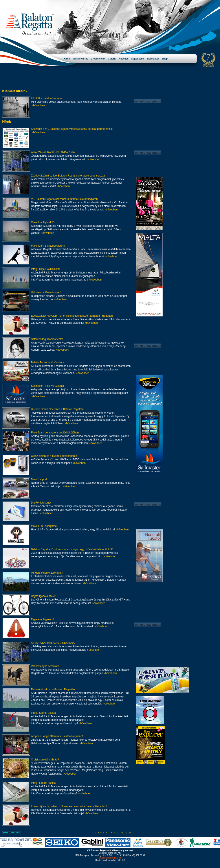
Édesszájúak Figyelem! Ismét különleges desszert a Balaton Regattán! (72, 316)
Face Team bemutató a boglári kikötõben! (55, 433)
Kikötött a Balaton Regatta (46, 98)
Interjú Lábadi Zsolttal (44, 783)
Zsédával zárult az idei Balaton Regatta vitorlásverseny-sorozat (68, 176)
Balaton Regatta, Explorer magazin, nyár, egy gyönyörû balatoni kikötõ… (73, 549)
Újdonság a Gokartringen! (46, 292)
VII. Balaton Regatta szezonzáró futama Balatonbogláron (64, 199)
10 (118, 833)
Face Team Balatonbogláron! (48, 246)
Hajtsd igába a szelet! (44, 596)
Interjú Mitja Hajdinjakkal (45, 269)
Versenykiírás (82, 59)
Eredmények (99, 59)
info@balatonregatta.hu (110, 858)
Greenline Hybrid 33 (43, 222)
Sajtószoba (139, 59)
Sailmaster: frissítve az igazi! (48, 386)
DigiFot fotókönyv (41, 503)
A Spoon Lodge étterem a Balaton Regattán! (57, 736)
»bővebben (38, 105)
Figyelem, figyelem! (42, 619)
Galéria (114, 59)
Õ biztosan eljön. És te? (45, 760)
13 (130, 833)
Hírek (68, 59)
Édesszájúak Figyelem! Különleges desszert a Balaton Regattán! (69, 806)
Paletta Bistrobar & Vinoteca (48, 362)
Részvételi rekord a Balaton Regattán (53, 690)
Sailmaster (154, 59)
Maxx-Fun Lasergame (44, 526)
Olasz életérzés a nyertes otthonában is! (55, 456)
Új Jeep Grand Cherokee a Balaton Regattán (57, 409)
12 (126, 833)
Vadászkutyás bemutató (45, 666)
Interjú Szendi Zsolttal (44, 713)
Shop (165, 59)
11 (122, 833)
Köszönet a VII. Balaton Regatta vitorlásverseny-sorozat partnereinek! (72, 129)
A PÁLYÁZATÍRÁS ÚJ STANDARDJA (53, 152)
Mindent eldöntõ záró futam (47, 573)
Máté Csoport (39, 479)
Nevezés (125, 59)
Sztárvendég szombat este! (47, 339)
